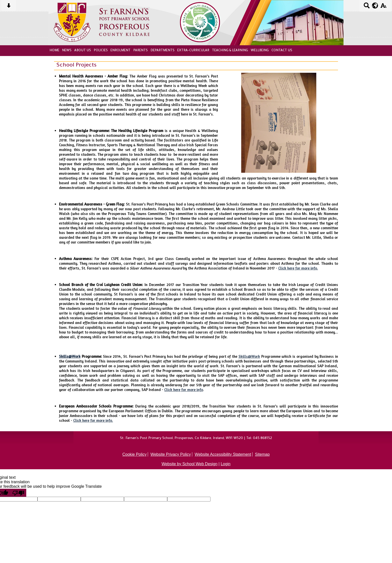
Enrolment (120, 51)
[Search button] (367, 7)
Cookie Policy (134, 454)
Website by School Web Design (189, 464)
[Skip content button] (9, 7)
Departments (162, 51)
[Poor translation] (18, 493)
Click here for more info (184, 390)
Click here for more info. (298, 268)
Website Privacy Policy (171, 454)
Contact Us (282, 51)
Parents (140, 51)
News (67, 51)
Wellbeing (260, 51)
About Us (83, 51)
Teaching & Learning (230, 51)
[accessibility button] (383, 7)
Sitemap (262, 454)
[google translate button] (375, 5)
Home (54, 51)
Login (226, 464)
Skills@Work (70, 356)
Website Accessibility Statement (223, 454)
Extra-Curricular (193, 51)
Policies (101, 51)
